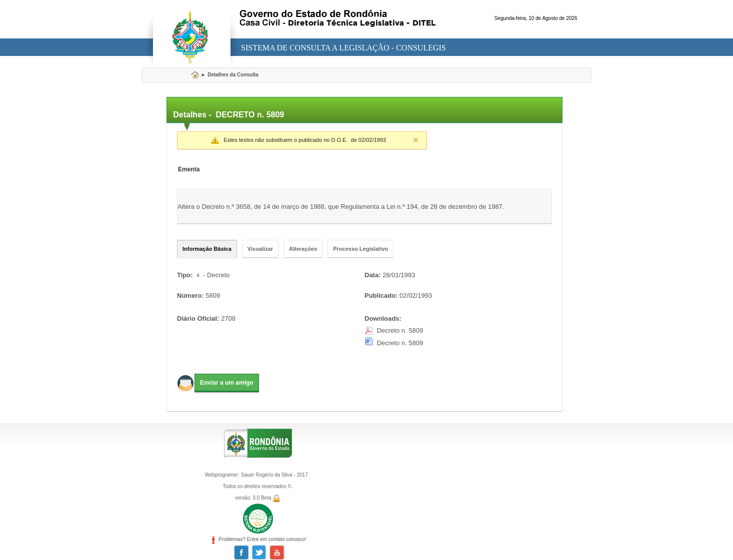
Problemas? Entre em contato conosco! (258, 539)
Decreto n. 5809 (400, 330)
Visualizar (260, 249)
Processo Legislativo (360, 249)
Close (415, 140)
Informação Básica (207, 249)
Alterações (303, 249)
